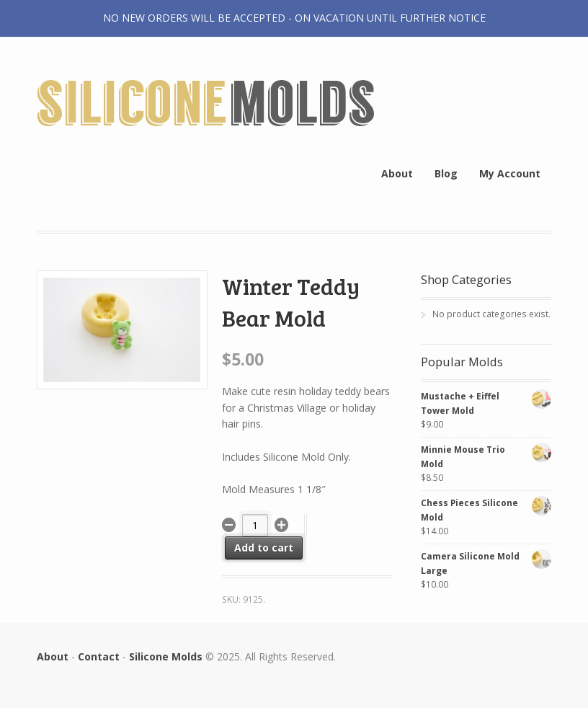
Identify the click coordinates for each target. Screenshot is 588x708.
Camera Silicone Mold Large (486, 563)
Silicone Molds (166, 656)
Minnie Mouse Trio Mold (486, 456)
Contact (99, 656)
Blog (446, 173)
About (397, 173)
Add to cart (264, 548)
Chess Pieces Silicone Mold (486, 509)
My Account (510, 173)
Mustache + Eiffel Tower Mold (486, 403)
